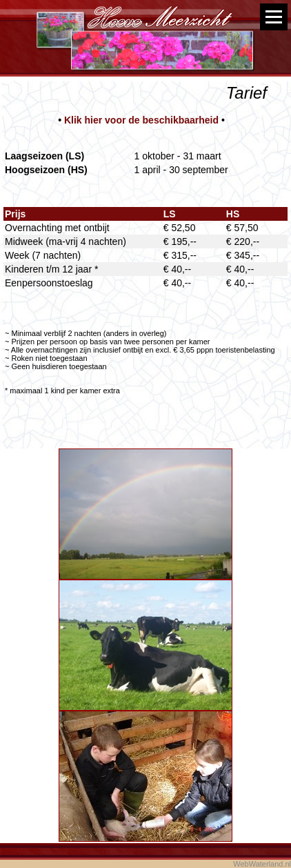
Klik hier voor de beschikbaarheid (141, 120)
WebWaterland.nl (262, 864)
